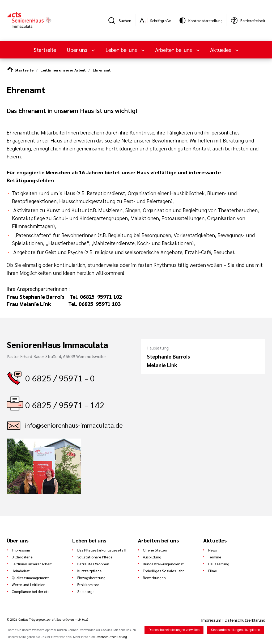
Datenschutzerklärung (245, 620)
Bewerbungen (154, 578)
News (213, 550)
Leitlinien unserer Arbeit (63, 70)
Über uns (78, 50)
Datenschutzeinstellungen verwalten (174, 630)
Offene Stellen (155, 550)
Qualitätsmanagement (30, 578)
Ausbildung (152, 557)
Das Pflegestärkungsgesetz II (102, 550)
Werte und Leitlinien (29, 584)
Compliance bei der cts (31, 591)
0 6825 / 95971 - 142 (65, 405)
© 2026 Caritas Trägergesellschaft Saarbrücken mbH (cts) (47, 619)
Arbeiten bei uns (174, 50)
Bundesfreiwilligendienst (163, 564)
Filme (213, 571)
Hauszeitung (219, 564)
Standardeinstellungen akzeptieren (235, 630)
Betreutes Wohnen (93, 564)
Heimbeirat (21, 571)
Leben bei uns (122, 50)
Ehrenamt (102, 70)
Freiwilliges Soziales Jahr (163, 571)
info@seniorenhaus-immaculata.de (74, 425)
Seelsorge (86, 591)
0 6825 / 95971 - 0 (60, 378)
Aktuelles (221, 50)
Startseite (45, 50)
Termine (215, 557)
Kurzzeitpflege (90, 571)
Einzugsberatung (91, 578)
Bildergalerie (22, 557)
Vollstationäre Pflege (95, 557)
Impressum (21, 550)
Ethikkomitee (88, 584)
